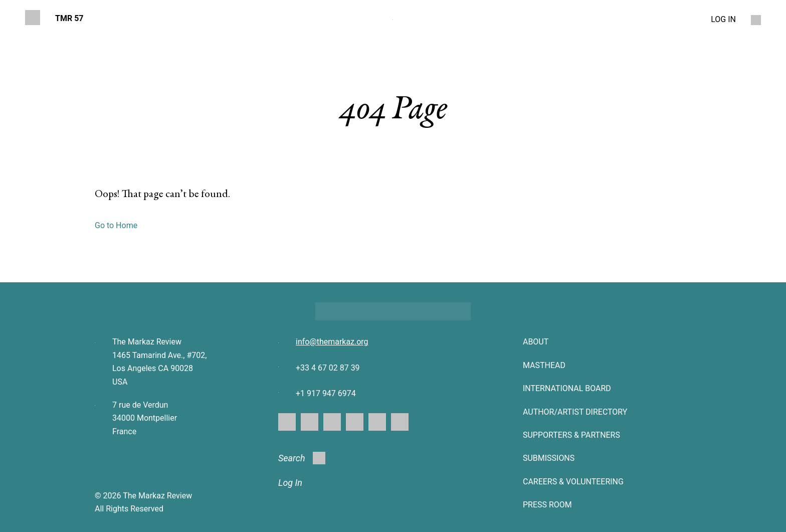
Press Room (547, 505)
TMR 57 (69, 18)
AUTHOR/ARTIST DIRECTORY (575, 412)
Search (302, 458)
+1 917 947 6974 (326, 393)
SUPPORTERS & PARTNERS (571, 435)
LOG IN (723, 19)
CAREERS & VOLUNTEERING (573, 482)
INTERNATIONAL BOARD (567, 388)
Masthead (544, 365)
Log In (290, 483)
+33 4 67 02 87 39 (328, 368)
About (536, 342)
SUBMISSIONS (549, 458)
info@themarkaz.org (332, 342)
